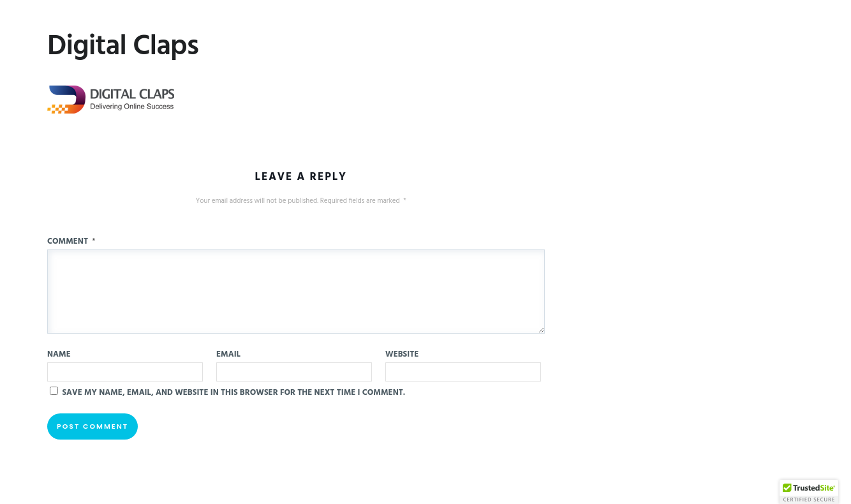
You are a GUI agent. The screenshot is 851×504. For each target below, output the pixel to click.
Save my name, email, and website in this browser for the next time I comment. (233, 393)
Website (402, 354)
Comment (71, 241)
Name (59, 354)
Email (228, 354)
